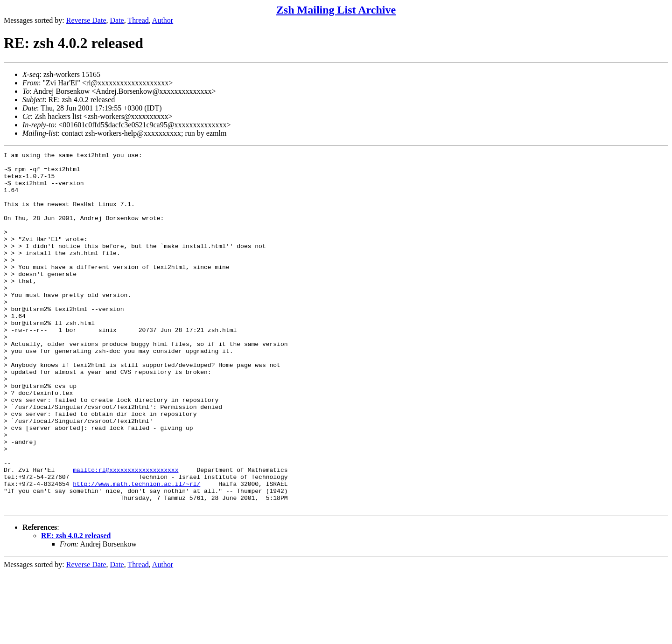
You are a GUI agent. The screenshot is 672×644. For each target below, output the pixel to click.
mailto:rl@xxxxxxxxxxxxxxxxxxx (126, 534)
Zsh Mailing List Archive (336, 10)
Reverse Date (86, 20)
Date (117, 20)
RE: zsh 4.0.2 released (76, 607)
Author (163, 20)
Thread (138, 20)
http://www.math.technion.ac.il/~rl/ (136, 551)
